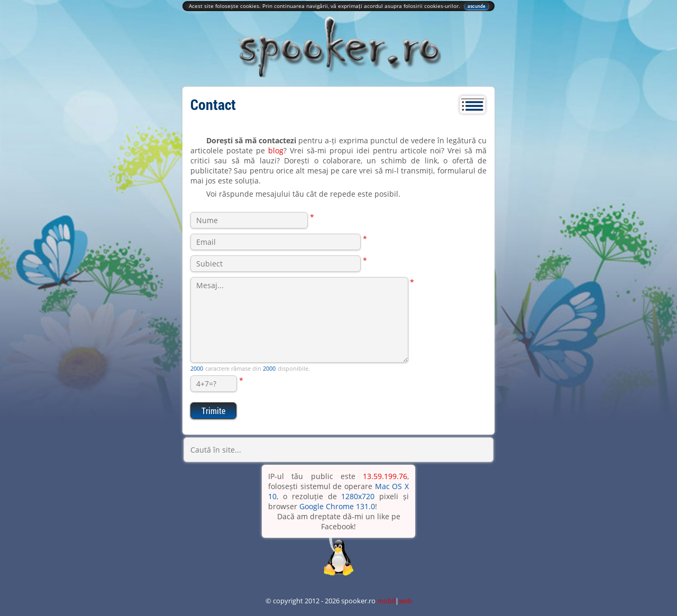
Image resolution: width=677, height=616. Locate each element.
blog (276, 150)
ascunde (477, 6)
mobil (386, 601)
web (405, 601)
